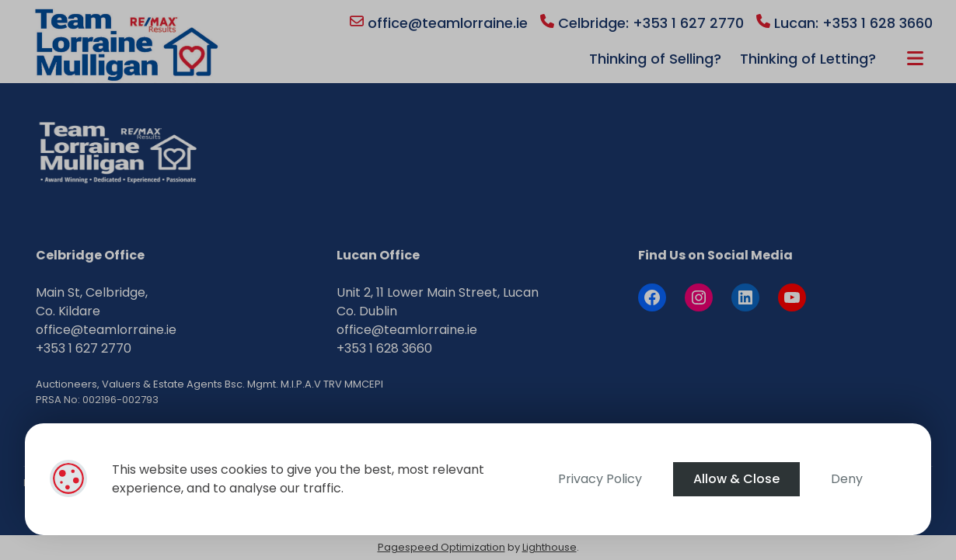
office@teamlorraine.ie (439, 23)
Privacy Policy (600, 479)
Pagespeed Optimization (441, 547)
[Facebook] (652, 297)
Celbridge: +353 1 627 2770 (642, 23)
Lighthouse (550, 547)
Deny (847, 479)
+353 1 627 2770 (84, 348)
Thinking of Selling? (655, 59)
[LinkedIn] (745, 297)
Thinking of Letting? (808, 59)
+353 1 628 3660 (384, 348)
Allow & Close (736, 479)
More (915, 58)
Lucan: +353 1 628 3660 (844, 23)
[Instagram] (699, 297)
